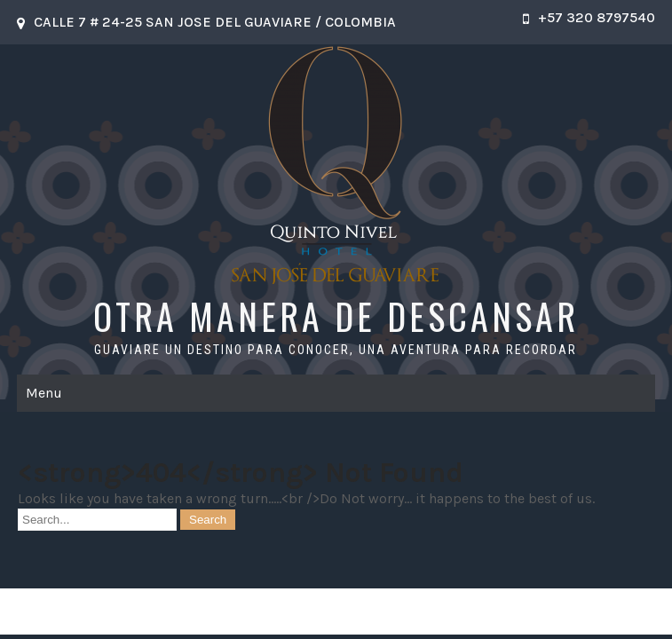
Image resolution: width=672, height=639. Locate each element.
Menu (44, 393)
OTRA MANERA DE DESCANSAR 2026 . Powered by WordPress (336, 611)
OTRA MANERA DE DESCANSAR (336, 316)
